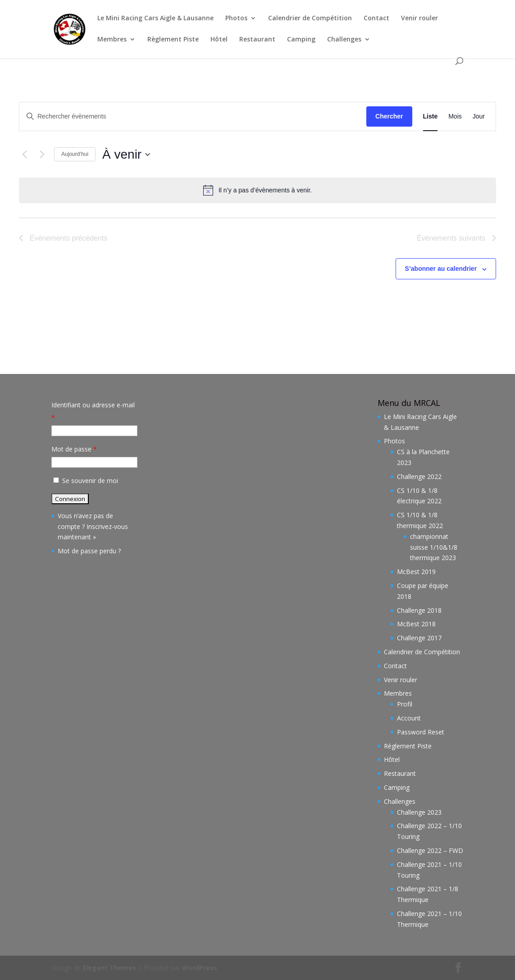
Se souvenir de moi (85, 481)
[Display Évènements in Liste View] (431, 116)
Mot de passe (74, 449)
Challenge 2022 (419, 476)
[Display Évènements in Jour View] (479, 116)
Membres (112, 40)
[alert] (257, 190)
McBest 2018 (416, 624)
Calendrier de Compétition (310, 18)
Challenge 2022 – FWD (430, 850)
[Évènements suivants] (42, 155)
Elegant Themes (109, 968)
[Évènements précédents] (24, 155)
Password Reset (421, 732)
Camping (301, 40)
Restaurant (257, 40)
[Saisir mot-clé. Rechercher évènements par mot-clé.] (193, 116)
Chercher (389, 116)
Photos (236, 18)
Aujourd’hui (75, 154)
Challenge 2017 (419, 638)
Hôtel (219, 40)
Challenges (344, 40)
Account (409, 718)
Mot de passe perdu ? (89, 551)
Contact (376, 18)
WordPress (200, 968)
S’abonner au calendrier (441, 269)
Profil (405, 704)
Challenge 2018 (419, 610)
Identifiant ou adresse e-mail (93, 411)
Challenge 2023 (419, 812)
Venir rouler (419, 18)
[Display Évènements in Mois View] (455, 116)
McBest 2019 (416, 572)
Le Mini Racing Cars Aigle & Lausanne (155, 18)
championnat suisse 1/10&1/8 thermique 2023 (434, 547)
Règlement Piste (173, 40)
